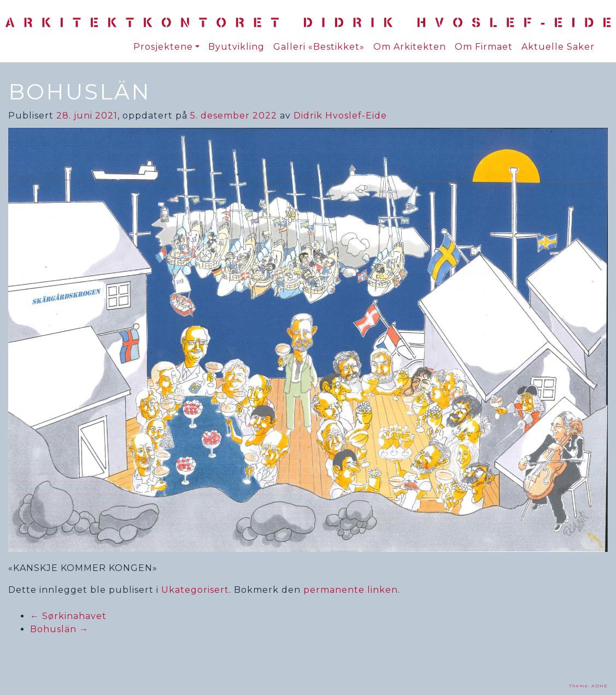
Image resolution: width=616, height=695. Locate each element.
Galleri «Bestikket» (319, 47)
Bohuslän (59, 629)
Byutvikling (236, 47)
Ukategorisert (195, 590)
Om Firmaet (484, 47)
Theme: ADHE (588, 686)
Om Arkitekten (410, 47)
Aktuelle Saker (558, 47)
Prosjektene (163, 47)
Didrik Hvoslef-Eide (340, 116)
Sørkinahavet (68, 616)
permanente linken (351, 590)
